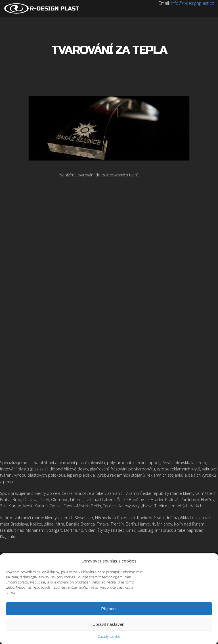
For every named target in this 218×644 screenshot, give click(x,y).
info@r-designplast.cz (192, 3)
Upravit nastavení (109, 624)
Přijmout (109, 609)
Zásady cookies (109, 636)
